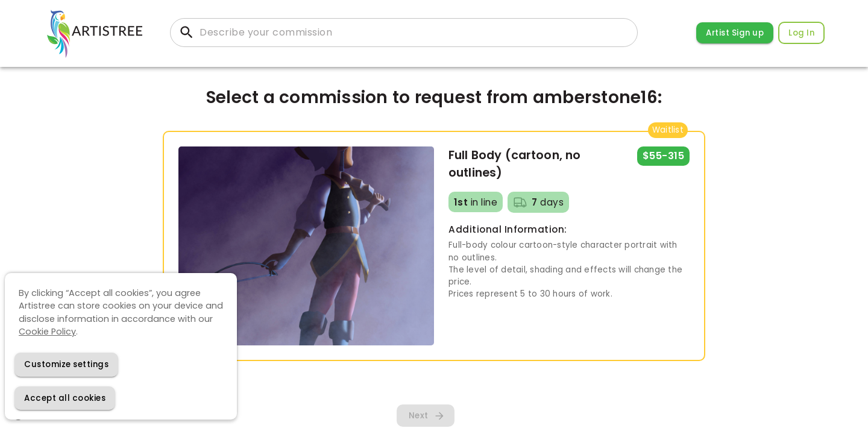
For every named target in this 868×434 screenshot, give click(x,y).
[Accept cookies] (65, 398)
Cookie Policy (47, 332)
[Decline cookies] (66, 364)
